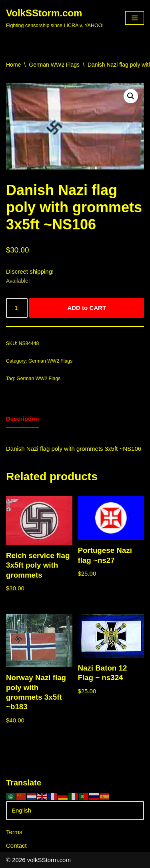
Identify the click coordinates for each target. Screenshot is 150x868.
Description (23, 419)
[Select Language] (75, 811)
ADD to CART (87, 308)
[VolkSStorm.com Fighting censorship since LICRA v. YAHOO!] (55, 18)
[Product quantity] (17, 308)
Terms (14, 832)
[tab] (23, 420)
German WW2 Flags (54, 65)
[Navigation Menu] (135, 18)
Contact (16, 845)
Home (13, 65)
